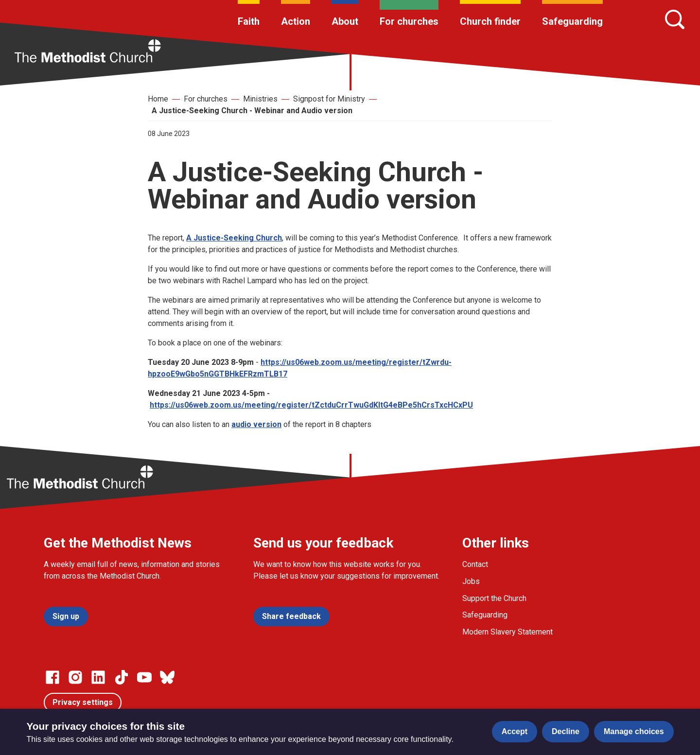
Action (296, 21)
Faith (249, 21)
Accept (515, 731)
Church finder (490, 21)
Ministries (260, 99)
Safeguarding (572, 21)
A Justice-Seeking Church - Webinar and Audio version (252, 111)
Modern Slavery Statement (507, 632)
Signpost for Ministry (329, 99)
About (345, 21)
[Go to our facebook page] (52, 677)
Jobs (471, 581)
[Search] (675, 19)
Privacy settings (83, 702)
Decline (566, 731)
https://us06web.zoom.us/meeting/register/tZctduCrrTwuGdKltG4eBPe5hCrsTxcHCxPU (311, 405)
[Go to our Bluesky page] (167, 677)
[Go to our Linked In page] (98, 677)
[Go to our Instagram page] (75, 677)
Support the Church (494, 598)
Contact (475, 564)
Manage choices (634, 731)
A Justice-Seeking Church (234, 238)
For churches (409, 21)
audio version (256, 424)
